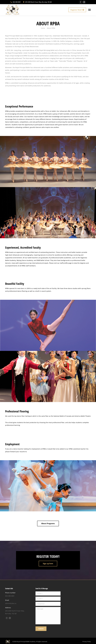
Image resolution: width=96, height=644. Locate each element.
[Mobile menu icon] (89, 10)
